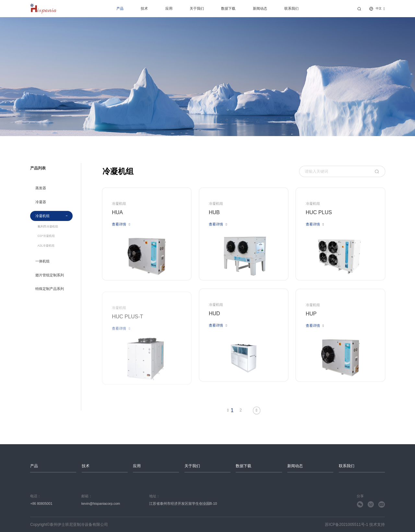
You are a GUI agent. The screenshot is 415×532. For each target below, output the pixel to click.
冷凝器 (41, 202)
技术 (144, 8)
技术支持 (377, 525)
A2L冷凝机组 (46, 246)
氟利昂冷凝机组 (48, 227)
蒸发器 (41, 188)
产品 (120, 8)
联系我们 (291, 8)
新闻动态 (260, 8)
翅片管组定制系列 (50, 275)
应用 (169, 8)
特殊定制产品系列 (50, 289)
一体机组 (42, 261)
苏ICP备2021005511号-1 (346, 525)
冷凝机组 (42, 216)
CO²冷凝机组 (46, 236)
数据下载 (228, 8)
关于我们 (197, 8)
